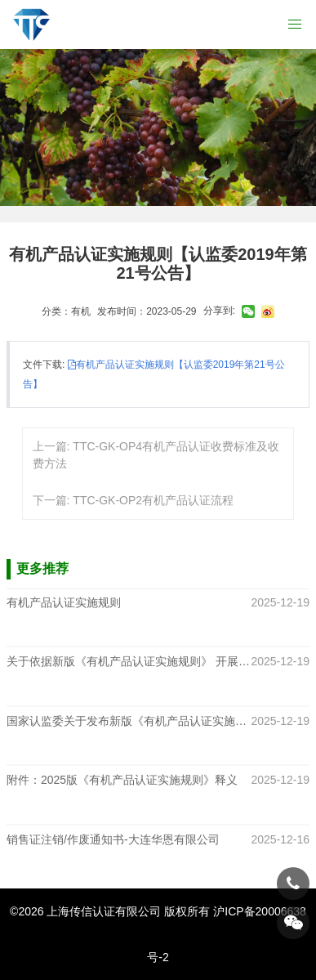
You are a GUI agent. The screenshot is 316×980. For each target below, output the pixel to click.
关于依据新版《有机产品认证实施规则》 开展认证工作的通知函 (129, 662)
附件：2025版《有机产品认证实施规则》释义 (122, 781)
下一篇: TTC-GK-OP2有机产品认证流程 (134, 500)
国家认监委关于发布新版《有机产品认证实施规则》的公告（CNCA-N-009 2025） (129, 721)
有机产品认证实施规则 (64, 602)
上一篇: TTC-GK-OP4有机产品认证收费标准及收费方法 (156, 455)
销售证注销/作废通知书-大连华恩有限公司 (113, 839)
